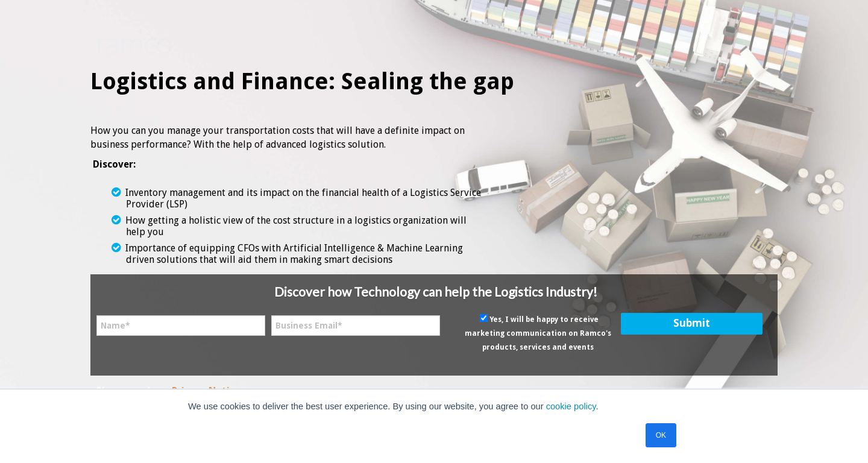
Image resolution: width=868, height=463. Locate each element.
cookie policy (571, 406)
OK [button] (661, 435)
